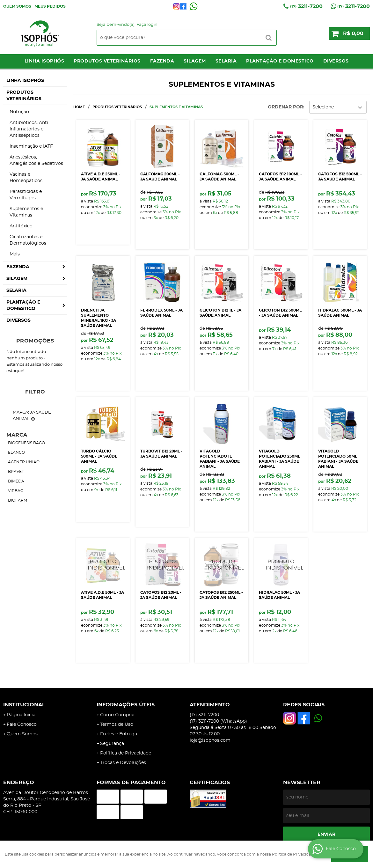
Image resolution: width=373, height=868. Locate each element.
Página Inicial (22, 715)
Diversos (336, 61)
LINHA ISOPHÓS (44, 61)
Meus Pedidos (50, 6)
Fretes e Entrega (119, 734)
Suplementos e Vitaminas (26, 212)
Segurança (112, 744)
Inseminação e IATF (31, 146)
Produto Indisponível (103, 565)
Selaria (226, 61)
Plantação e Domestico (280, 61)
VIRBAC (16, 491)
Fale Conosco (22, 725)
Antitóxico (21, 226)
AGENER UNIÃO (24, 462)
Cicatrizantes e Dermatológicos (28, 240)
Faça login (147, 25)
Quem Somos (17, 6)
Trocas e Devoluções (123, 763)
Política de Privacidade (126, 753)
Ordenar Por (285, 107)
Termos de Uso (117, 725)
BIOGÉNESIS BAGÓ (26, 443)
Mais (15, 254)
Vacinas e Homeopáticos (26, 178)
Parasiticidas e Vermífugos (26, 195)
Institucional (24, 705)
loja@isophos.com (210, 740)
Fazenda (162, 61)
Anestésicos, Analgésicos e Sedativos (36, 160)
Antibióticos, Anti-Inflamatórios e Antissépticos (30, 129)
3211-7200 (306, 6)
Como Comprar (118, 715)
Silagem (195, 61)
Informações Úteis (126, 705)
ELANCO (16, 452)
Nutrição (19, 112)
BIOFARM (18, 500)
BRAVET (16, 472)
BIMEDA (16, 481)
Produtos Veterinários (107, 61)
